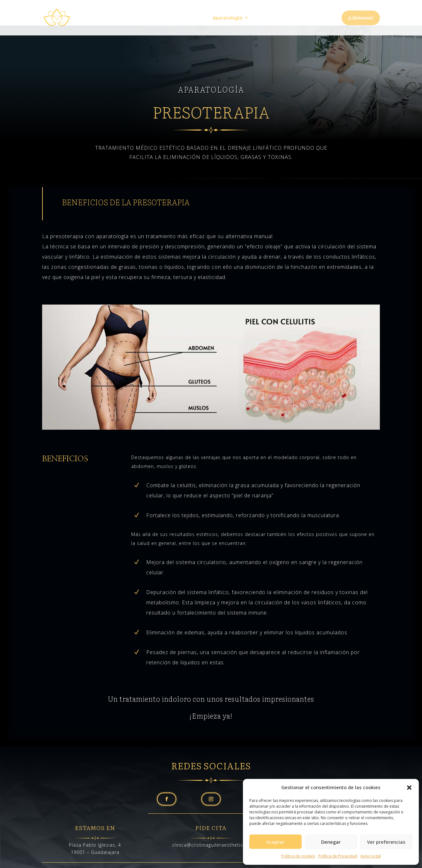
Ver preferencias (386, 842)
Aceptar (275, 842)
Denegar (331, 842)
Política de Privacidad (338, 856)
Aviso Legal (371, 856)
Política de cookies (298, 856)
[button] (409, 788)
